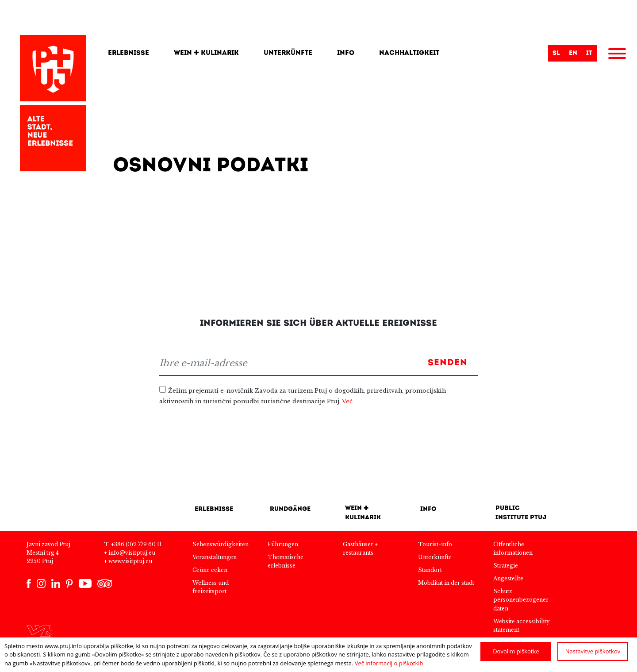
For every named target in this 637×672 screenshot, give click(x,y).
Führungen (283, 544)
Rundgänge (290, 509)
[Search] (498, 54)
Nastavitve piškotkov (593, 651)
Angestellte (508, 578)
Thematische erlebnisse (286, 561)
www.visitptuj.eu (130, 561)
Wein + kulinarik (206, 53)
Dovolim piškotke (516, 651)
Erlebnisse (129, 53)
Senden (448, 363)
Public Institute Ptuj (521, 513)
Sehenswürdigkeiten (221, 544)
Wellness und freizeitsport (211, 587)
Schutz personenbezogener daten (521, 600)
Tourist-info (435, 544)
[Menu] (617, 55)
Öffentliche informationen (513, 548)
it (589, 53)
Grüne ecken (210, 570)
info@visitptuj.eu (132, 553)
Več (347, 401)
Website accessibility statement (522, 626)
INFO (428, 509)
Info (346, 53)
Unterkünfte (288, 53)
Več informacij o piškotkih (389, 663)
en (573, 53)
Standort (430, 570)
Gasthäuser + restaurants (360, 548)
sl (556, 53)
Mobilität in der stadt (446, 583)
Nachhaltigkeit (409, 53)
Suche (537, 54)
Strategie (506, 566)
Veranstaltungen (215, 557)
